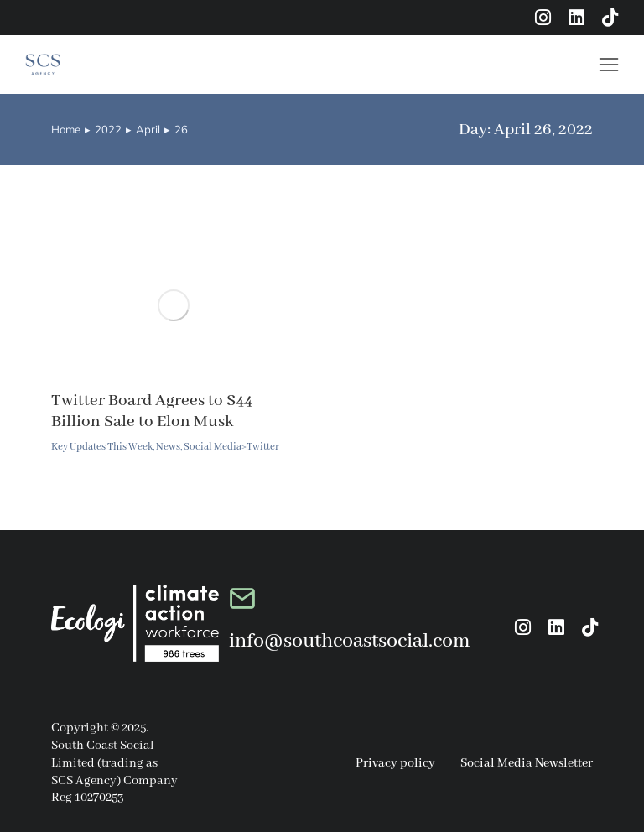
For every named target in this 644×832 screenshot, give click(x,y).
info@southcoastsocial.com (350, 641)
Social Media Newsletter (527, 763)
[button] (609, 65)
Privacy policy (395, 763)
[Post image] (174, 305)
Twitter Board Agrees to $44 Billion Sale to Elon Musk (152, 411)
